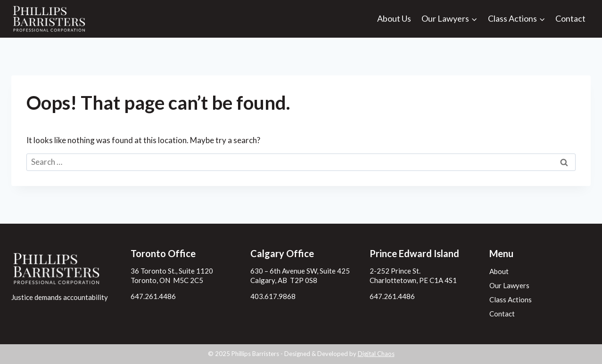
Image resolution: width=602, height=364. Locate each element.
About (499, 271)
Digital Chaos (376, 354)
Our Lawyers (509, 285)
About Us (394, 18)
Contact (570, 18)
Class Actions (511, 299)
